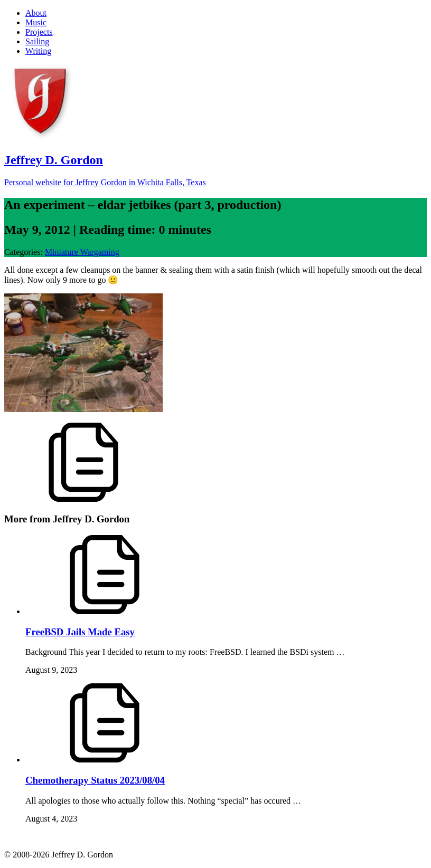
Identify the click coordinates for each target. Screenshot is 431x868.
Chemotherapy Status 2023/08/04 (95, 780)
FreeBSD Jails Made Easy (80, 632)
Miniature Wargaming (82, 252)
